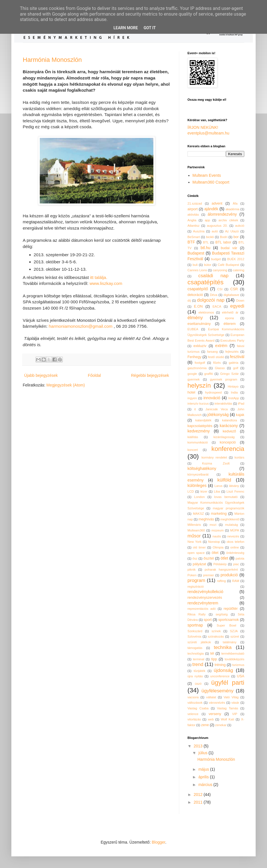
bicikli (210, 237)
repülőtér (231, 609)
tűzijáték (200, 671)
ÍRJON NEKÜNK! (203, 127)
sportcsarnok (229, 620)
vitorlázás (194, 719)
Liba (217, 491)
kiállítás (193, 437)
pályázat (199, 564)
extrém (221, 346)
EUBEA (193, 329)
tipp (214, 659)
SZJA (234, 631)
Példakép (220, 564)
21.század (195, 203)
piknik (192, 569)
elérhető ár (230, 312)
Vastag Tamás (228, 708)
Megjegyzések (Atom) (65, 385)
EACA (217, 306)
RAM (236, 581)
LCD (191, 491)
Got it (150, 28)
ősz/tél (208, 558)
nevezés (233, 536)
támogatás (195, 648)
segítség (222, 614)
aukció (240, 226)
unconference (220, 676)
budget (216, 259)
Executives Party (232, 341)
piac (236, 564)
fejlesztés (232, 352)
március (206, 785)
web (211, 719)
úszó (198, 684)
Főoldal (94, 375)
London (199, 497)
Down (240, 300)
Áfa (235, 203)
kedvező (229, 431)
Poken (192, 575)
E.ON (198, 306)
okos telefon (235, 542)
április (204, 777)
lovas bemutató (226, 497)
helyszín (199, 385)
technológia (196, 653)
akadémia (232, 209)
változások (195, 703)
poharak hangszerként (221, 569)
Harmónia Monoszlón (52, 60)
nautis (217, 536)
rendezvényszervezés (205, 598)
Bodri (224, 237)
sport (208, 620)
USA (241, 676)
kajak (240, 415)
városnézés (217, 703)
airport (193, 209)
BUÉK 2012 (236, 259)
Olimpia (218, 547)
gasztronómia (197, 368)
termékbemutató (233, 653)
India (234, 392)
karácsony (229, 426)
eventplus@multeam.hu (208, 133)
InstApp (234, 398)
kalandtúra (230, 420)
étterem (230, 324)
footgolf (200, 363)
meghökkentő (230, 519)
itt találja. (98, 277)
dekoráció (195, 295)
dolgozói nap (211, 300)
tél (212, 653)
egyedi (237, 306)
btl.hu (205, 248)
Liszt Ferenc (235, 491)
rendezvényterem (203, 603)
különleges (197, 486)
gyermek (194, 379)
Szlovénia (194, 636)
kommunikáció (198, 442)
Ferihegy (194, 357)
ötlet (224, 558)
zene (205, 725)
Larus (218, 486)
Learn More (126, 28)
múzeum (217, 530)
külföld (224, 480)
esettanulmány (199, 324)
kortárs (239, 457)
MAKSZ (198, 514)
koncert (193, 450)
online (235, 547)
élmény (195, 318)
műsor (194, 536)
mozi (213, 525)
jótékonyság (218, 415)
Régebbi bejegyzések (150, 375)
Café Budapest (228, 265)
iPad (241, 403)
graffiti (208, 374)
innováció (212, 398)
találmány (230, 642)
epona (229, 318)
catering (239, 270)
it (195, 409)
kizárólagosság (224, 437)
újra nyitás (195, 676)
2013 (199, 746)
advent (217, 203)
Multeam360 (196, 530)
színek (216, 631)
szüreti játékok (199, 642)
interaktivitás (223, 403)
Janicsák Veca (217, 409)
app (207, 220)
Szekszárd (195, 631)
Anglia (192, 220)
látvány (234, 486)
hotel (191, 392)
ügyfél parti (228, 683)
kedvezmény (199, 431)
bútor (208, 265)
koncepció (228, 442)
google (192, 374)
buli (195, 265)
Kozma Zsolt (216, 463)
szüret (235, 636)
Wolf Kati (227, 719)
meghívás (206, 519)
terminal (199, 659)
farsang (212, 352)
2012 (199, 795)
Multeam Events (207, 175)
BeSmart (194, 237)
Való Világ (231, 697)
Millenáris (194, 525)
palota (240, 558)
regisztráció (196, 587)
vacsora (193, 697)
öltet (215, 553)
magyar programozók (229, 508)
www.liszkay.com (106, 283)
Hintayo (233, 386)
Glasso (220, 368)
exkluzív (200, 346)
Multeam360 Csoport (211, 182)
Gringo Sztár (230, 374)
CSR (234, 289)
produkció (229, 575)
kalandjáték (204, 420)
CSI (220, 289)
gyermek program (224, 379)
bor (236, 237)
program (196, 580)
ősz (195, 558)
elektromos (206, 312)
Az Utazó (232, 231)
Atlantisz (193, 226)
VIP (235, 714)
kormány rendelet (214, 457)
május (204, 769)
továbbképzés (234, 659)
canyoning (220, 270)
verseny (215, 714)
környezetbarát (198, 474)
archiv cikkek (228, 220)
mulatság (231, 525)
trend (198, 664)
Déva (214, 295)
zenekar (221, 725)
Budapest (196, 253)
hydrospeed (213, 392)
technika (223, 647)
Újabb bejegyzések (41, 375)
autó (215, 231)
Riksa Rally (197, 614)
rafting (221, 581)
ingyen (192, 398)
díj (189, 300)
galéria (233, 363)
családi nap (213, 276)
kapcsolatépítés (200, 426)
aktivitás (193, 215)
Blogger (158, 842)
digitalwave (231, 295)
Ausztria (199, 231)
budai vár (229, 248)
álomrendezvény (222, 214)
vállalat (211, 697)
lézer (204, 491)
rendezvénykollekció (205, 592)
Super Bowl (227, 625)
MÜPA (235, 530)
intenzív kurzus (198, 403)
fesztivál (237, 357)
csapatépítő (198, 289)
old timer (199, 547)
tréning (220, 665)
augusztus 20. (217, 226)
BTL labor (223, 242)
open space (196, 553)
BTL (206, 242)
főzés (217, 363)
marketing (219, 514)
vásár (235, 703)
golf (236, 368)
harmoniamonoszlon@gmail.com (81, 326)
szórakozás (216, 636)
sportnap (195, 625)
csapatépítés (206, 282)
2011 (199, 802)
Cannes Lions (197, 270)
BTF (191, 242)
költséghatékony (202, 468)
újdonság (223, 670)
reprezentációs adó (202, 609)
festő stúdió (216, 357)
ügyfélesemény (217, 691)
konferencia (228, 449)
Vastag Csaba (198, 708)
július (203, 753)
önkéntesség (235, 553)
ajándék (211, 209)
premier (208, 575)
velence (193, 714)
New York (194, 542)
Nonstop (214, 542)
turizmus (238, 665)
